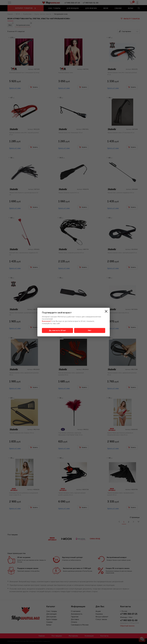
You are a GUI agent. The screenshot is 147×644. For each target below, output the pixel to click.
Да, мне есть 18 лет (57, 330)
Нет (90, 330)
